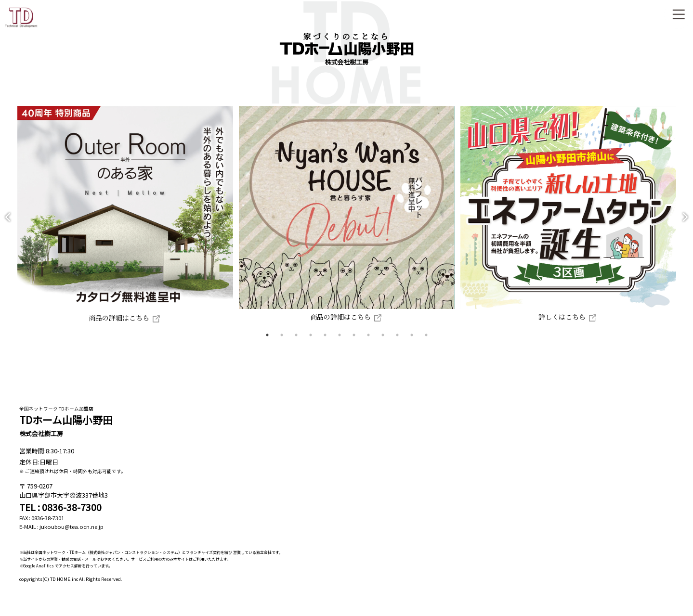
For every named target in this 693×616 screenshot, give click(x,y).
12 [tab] (426, 344)
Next (685, 221)
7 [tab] (354, 344)
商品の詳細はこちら (116, 327)
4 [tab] (311, 344)
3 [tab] (296, 344)
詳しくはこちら (578, 326)
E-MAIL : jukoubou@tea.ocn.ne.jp (61, 536)
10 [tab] (397, 344)
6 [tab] (340, 344)
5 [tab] (325, 344)
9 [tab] (383, 344)
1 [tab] (267, 344)
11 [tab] (412, 344)
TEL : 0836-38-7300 (60, 516)
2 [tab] (282, 344)
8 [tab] (368, 344)
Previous (8, 221)
